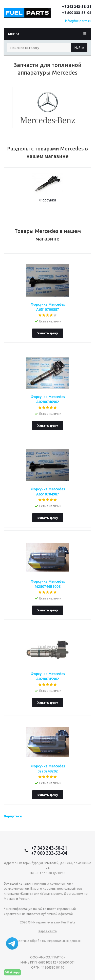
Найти (79, 47)
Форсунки (48, 200)
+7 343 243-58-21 (77, 7)
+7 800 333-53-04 (77, 13)
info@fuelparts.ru (78, 21)
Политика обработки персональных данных (48, 941)
